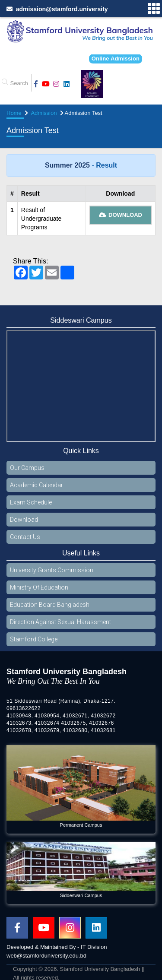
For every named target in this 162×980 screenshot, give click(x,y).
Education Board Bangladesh (50, 605)
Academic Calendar (37, 485)
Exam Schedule (31, 502)
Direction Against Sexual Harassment (60, 622)
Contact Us (25, 537)
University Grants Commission (52, 570)
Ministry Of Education (39, 587)
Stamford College (34, 639)
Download (121, 215)
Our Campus (27, 468)
